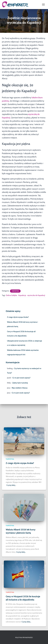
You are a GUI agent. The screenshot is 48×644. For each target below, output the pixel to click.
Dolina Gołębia (11, 295)
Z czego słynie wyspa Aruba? (18, 317)
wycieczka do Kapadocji (36, 295)
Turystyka (15, 291)
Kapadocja (22, 295)
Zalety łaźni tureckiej (20, 383)
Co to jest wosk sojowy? (21, 378)
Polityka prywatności (24, 637)
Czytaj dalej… (11, 485)
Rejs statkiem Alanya (20, 388)
